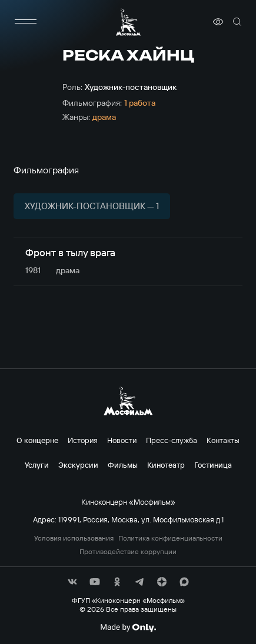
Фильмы (123, 465)
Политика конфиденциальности (170, 538)
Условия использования (74, 538)
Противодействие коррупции (128, 552)
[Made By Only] (128, 628)
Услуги (37, 465)
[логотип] (128, 22)
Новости (122, 440)
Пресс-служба (172, 440)
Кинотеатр (166, 465)
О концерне (37, 440)
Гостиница (213, 465)
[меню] (25, 22)
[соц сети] (72, 582)
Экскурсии (78, 465)
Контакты (223, 440)
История (83, 440)
